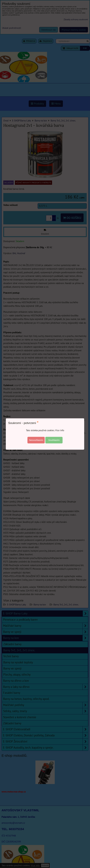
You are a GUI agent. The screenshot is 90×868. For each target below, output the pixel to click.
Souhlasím (54, 440)
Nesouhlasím (36, 440)
